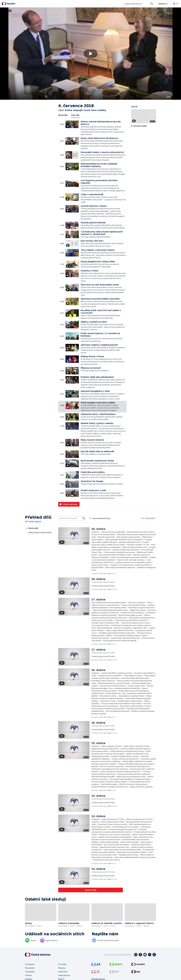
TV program (30, 964)
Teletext (28, 975)
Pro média (62, 964)
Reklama (62, 968)
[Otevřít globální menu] (176, 4)
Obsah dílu (63, 115)
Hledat (151, 5)
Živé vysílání (30, 968)
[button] (90, 54)
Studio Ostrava (64, 975)
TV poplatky (30, 972)
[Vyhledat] (84, 518)
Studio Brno (63, 972)
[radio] (39, 528)
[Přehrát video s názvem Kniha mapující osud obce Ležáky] (90, 54)
